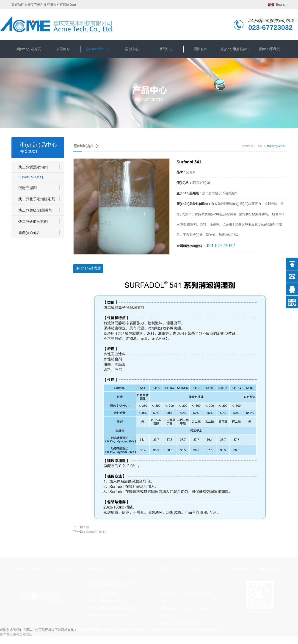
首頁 (260, 146)
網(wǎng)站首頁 (29, 49)
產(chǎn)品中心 (97, 49)
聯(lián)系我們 (269, 49)
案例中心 (132, 49)
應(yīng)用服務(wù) (235, 49)
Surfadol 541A (96, 532)
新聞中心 (166, 49)
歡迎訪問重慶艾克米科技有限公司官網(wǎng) (44, 5)
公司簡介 (63, 49)
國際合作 (201, 49)
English (281, 5)
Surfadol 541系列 (31, 177)
